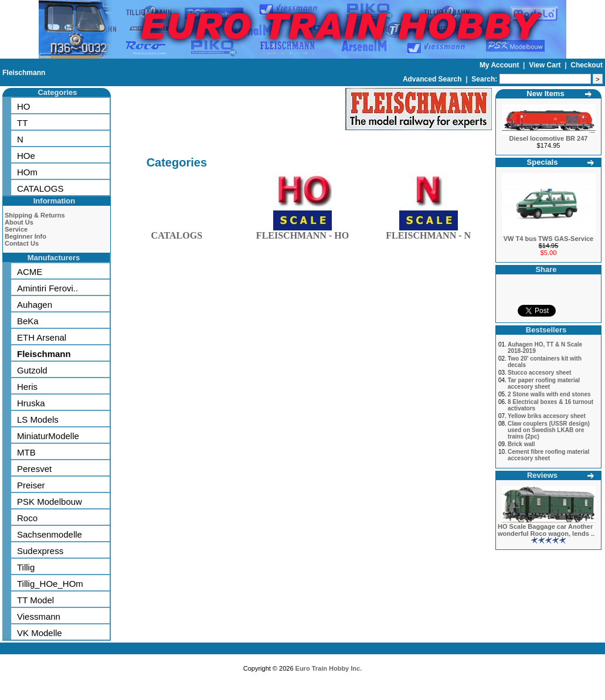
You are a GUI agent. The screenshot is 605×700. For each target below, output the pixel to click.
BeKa (28, 321)
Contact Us (22, 243)
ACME (30, 272)
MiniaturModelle (48, 436)
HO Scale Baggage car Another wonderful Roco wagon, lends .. (546, 530)
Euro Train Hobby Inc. (329, 668)
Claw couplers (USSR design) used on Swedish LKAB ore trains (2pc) (549, 430)
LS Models (38, 419)
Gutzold (32, 370)
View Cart (546, 65)
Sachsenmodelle (50, 534)
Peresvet (34, 469)
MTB (26, 452)
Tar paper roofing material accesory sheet (544, 383)
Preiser (31, 485)
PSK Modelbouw (50, 502)
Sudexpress (40, 551)
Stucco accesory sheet (539, 373)
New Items (545, 94)
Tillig (26, 567)
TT (22, 123)
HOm (27, 172)
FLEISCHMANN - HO (302, 233)
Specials (543, 162)
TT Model (35, 600)
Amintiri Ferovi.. (47, 288)
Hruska (31, 403)
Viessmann (39, 616)
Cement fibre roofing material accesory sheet (548, 455)
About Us (19, 222)
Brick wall (521, 444)
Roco (27, 518)
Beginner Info (26, 236)
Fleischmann (24, 73)
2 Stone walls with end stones (549, 394)
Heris (27, 387)
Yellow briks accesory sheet (547, 416)
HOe (26, 156)
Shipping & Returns (35, 215)
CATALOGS (40, 188)
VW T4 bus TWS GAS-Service (548, 239)
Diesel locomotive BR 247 (549, 138)
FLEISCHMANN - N (428, 233)
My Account (500, 65)
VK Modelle (40, 633)
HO (24, 106)
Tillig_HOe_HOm (50, 584)
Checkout (587, 65)
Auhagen (35, 305)
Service (16, 229)
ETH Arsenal (42, 337)
